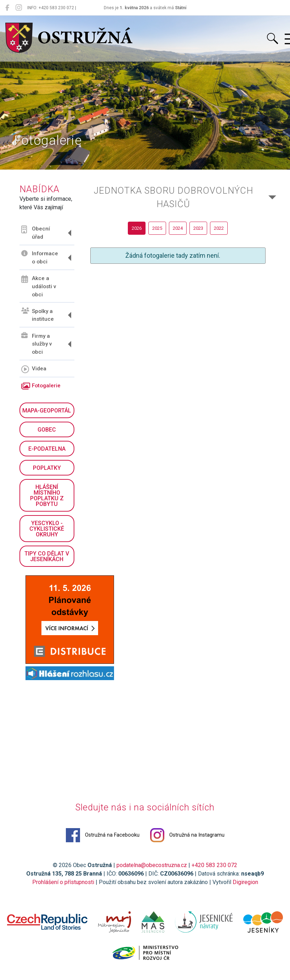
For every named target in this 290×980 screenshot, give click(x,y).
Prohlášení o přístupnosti (63, 882)
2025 (157, 228)
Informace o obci (40, 258)
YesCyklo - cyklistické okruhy (47, 529)
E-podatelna (47, 449)
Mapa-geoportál (47, 411)
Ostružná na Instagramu (187, 835)
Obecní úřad (36, 233)
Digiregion (245, 882)
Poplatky (47, 468)
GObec (47, 430)
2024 (178, 228)
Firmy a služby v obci (37, 344)
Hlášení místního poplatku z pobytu (47, 495)
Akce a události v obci (39, 286)
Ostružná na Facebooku (103, 835)
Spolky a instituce (38, 315)
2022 (219, 228)
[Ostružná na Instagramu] (19, 8)
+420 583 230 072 (214, 865)
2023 (198, 228)
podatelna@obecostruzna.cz (152, 865)
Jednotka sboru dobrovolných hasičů (174, 197)
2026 (137, 228)
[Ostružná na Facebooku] (7, 8)
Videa (34, 369)
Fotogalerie (41, 386)
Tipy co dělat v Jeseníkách (47, 556)
